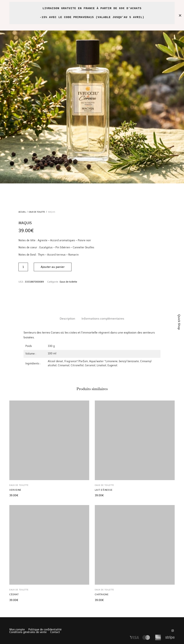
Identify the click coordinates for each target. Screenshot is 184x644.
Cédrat (14, 595)
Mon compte (17, 630)
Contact (55, 632)
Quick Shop (179, 322)
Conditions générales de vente (28, 632)
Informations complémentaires (103, 319)
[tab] (67, 319)
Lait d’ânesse (104, 490)
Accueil (22, 212)
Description (67, 319)
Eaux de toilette (37, 212)
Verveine (15, 490)
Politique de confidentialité (45, 630)
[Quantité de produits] (23, 267)
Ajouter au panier (53, 267)
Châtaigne (102, 595)
